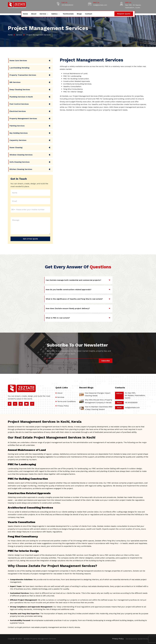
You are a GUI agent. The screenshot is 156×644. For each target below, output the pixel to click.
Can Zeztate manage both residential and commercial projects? (73, 280)
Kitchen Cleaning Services (21, 169)
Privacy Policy (63, 406)
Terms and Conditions (66, 402)
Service (43, 14)
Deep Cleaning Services (20, 90)
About (34, 14)
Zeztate (136, 571)
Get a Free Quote (30, 239)
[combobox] (13, 210)
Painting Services (17, 126)
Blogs (79, 14)
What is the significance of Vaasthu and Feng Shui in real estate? (74, 299)
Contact (89, 14)
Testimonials (68, 14)
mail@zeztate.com (100, 5)
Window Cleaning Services (21, 155)
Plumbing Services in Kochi (21, 97)
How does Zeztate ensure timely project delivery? (68, 308)
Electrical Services (18, 111)
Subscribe (105, 361)
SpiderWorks (143, 639)
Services (61, 397)
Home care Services (18, 61)
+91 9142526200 (67, 5)
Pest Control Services (19, 104)
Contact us (12, 627)
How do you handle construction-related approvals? (69, 289)
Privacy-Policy (118, 639)
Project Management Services (39, 35)
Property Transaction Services (23, 75)
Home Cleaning (16, 147)
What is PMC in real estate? (58, 318)
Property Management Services (23, 118)
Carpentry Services (18, 140)
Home (25, 14)
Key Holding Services (19, 133)
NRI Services (15, 82)
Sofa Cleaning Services (20, 162)
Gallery (55, 14)
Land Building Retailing (19, 68)
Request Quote (124, 14)
